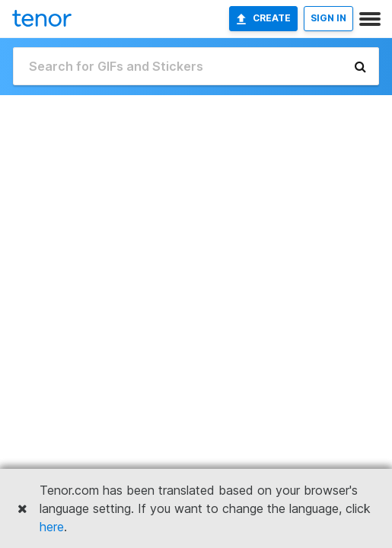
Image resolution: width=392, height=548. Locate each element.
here (52, 527)
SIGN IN (328, 18)
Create (263, 18)
